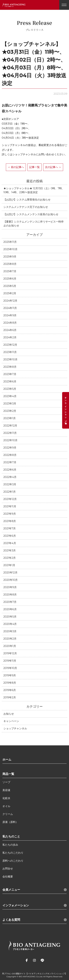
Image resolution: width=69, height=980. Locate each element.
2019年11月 (10, 661)
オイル (6, 806)
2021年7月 (10, 528)
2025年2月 (10, 293)
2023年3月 (10, 404)
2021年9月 (10, 514)
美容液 (6, 790)
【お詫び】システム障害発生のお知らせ (27, 200)
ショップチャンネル (15, 728)
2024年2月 (10, 337)
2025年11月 (10, 242)
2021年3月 (10, 550)
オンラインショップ (66, 410)
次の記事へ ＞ (53, 167)
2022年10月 (10, 440)
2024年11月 (10, 308)
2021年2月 (10, 558)
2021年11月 (10, 506)
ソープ (6, 782)
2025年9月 (10, 257)
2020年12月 (10, 573)
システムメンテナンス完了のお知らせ (26, 207)
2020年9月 (10, 587)
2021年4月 (10, 543)
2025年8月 (10, 264)
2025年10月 (10, 249)
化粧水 (6, 798)
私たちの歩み (10, 845)
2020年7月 (10, 602)
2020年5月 (10, 617)
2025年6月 (10, 279)
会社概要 (8, 877)
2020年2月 (10, 639)
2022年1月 (10, 492)
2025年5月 (10, 286)
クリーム (8, 814)
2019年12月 (10, 653)
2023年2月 (10, 411)
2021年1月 (9, 565)
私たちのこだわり (13, 853)
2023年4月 (10, 396)
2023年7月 (10, 374)
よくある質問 (11, 920)
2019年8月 (10, 683)
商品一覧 (8, 774)
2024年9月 (10, 315)
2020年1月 (10, 646)
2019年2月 (10, 697)
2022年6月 (10, 470)
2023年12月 (10, 345)
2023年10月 (10, 359)
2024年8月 (10, 323)
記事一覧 (34, 167)
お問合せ (8, 869)
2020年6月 (10, 609)
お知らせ (9, 714)
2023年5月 (10, 389)
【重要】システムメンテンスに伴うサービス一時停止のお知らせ (34, 224)
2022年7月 (10, 462)
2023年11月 (10, 352)
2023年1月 (10, 418)
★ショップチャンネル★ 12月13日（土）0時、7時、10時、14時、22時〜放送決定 (34, 190)
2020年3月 (10, 631)
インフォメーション (16, 905)
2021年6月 (10, 536)
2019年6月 (10, 690)
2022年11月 (10, 433)
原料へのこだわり (13, 861)
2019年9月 (10, 675)
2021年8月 (10, 521)
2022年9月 (10, 448)
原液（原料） (10, 822)
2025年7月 (10, 271)
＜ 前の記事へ (16, 167)
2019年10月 (10, 668)
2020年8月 (10, 595)
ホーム (7, 760)
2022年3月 (10, 484)
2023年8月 (10, 367)
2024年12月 (10, 301)
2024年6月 (10, 330)
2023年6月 (10, 382)
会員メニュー (11, 890)
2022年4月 (10, 477)
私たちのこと (11, 836)
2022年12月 (10, 426)
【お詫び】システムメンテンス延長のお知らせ (31, 214)
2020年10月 (11, 580)
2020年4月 (10, 624)
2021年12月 (10, 499)
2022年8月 (10, 455)
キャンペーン (11, 721)
